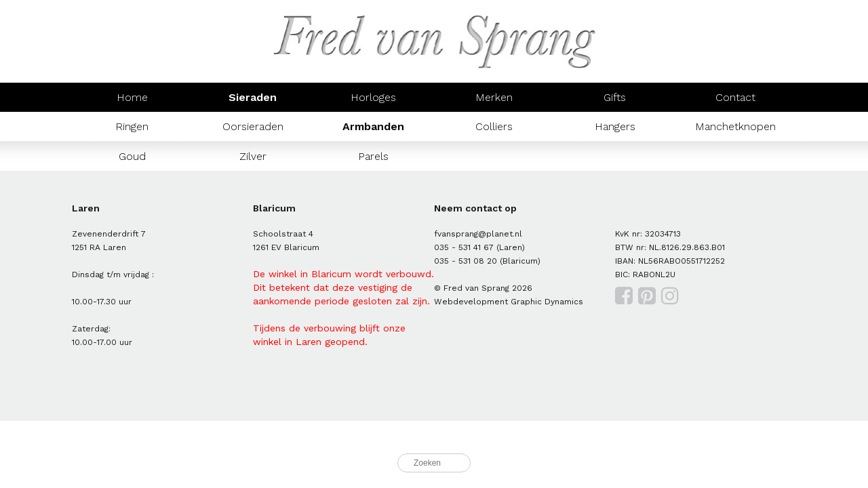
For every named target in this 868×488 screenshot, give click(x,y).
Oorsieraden (253, 126)
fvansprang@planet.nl (478, 234)
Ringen (132, 126)
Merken (494, 97)
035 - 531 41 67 (464, 247)
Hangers (615, 126)
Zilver (253, 156)
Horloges (373, 97)
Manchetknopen (735, 126)
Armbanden (373, 126)
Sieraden (253, 97)
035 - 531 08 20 (466, 261)
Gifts (615, 97)
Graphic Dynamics (547, 302)
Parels (373, 156)
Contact (735, 97)
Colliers (494, 126)
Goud (132, 156)
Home (132, 97)
